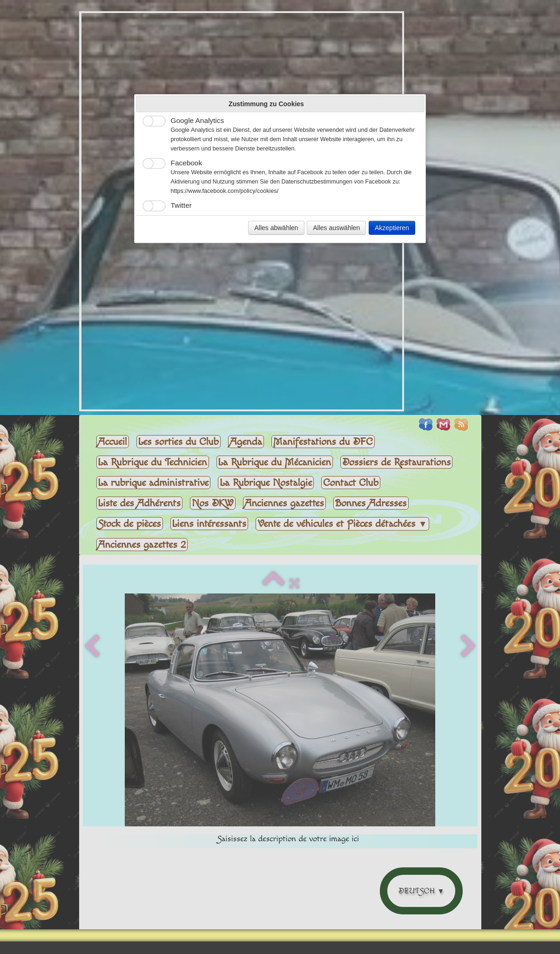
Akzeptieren (392, 228)
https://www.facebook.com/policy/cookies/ (225, 191)
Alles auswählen (336, 228)
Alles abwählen (276, 228)
